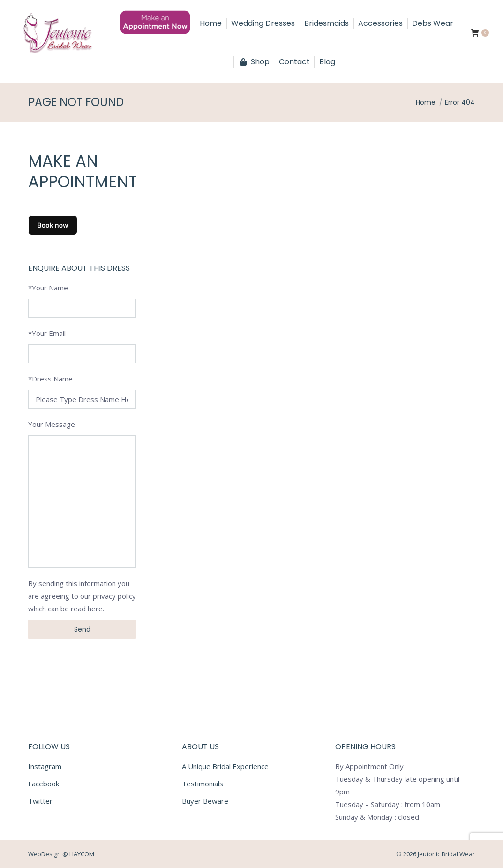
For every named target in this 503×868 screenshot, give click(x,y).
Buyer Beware (205, 801)
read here (87, 609)
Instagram (45, 766)
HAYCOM (82, 854)
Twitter (40, 801)
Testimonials (203, 784)
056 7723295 (44, 9)
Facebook (44, 784)
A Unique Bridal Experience (225, 766)
